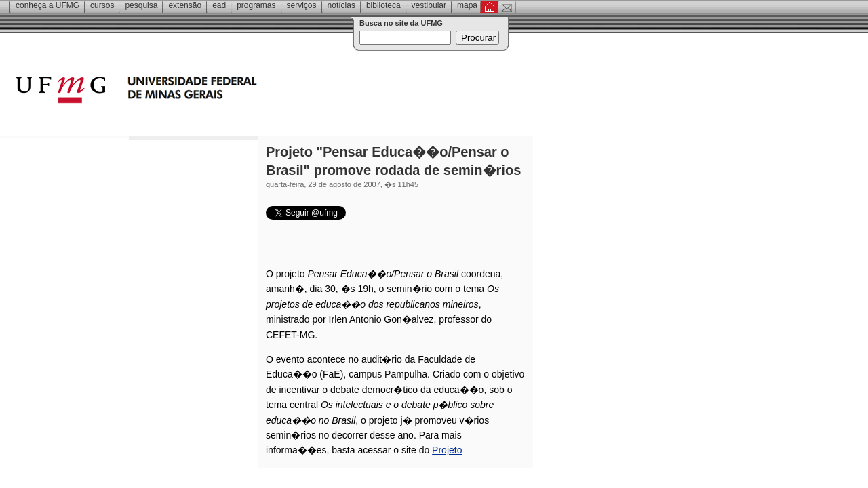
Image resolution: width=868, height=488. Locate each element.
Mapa (467, 5)
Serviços (302, 5)
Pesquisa (141, 5)
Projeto (447, 450)
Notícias (341, 5)
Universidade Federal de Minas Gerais (214, 91)
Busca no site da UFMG (401, 23)
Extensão (185, 5)
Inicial (489, 7)
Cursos (102, 5)
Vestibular (429, 5)
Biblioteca (383, 5)
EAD (219, 5)
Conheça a (47, 5)
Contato (507, 7)
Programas (256, 5)
